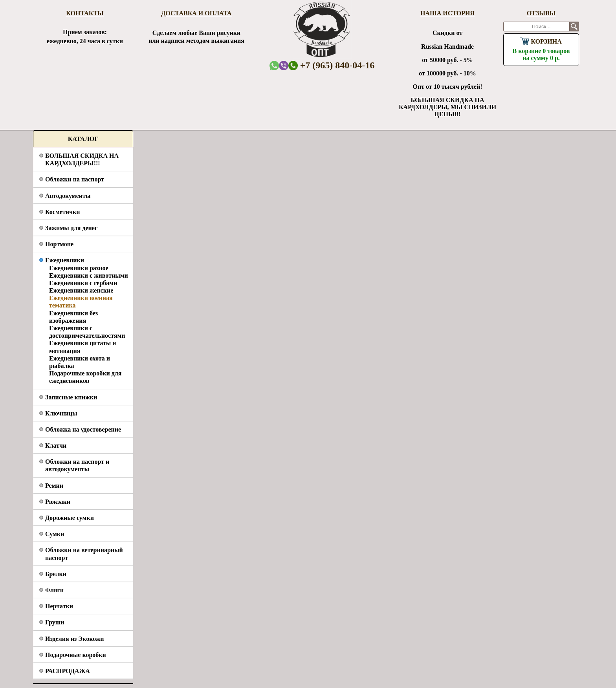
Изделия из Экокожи (75, 639)
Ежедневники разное (79, 268)
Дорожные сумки (70, 518)
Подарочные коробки (76, 655)
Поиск (574, 27)
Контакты (85, 13)
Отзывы (541, 13)
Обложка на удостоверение (83, 429)
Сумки (55, 534)
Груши (55, 622)
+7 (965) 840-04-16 (332, 65)
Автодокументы (68, 196)
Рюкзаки (58, 502)
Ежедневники (65, 260)
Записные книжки (71, 397)
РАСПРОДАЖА (68, 671)
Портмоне (59, 244)
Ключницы (61, 413)
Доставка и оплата (196, 13)
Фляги (54, 590)
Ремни (54, 486)
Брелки (56, 574)
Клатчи (56, 446)
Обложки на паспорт (75, 179)
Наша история (447, 13)
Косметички (62, 212)
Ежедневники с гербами (83, 283)
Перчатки (59, 606)
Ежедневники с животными (89, 275)
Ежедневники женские (81, 290)
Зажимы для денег (71, 228)
